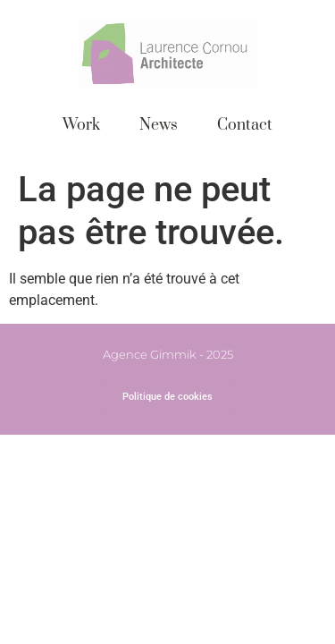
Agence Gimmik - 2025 (168, 354)
